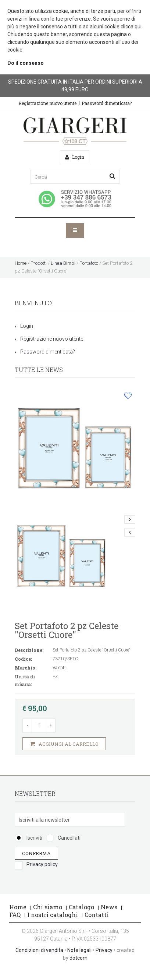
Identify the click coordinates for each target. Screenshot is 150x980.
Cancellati (69, 838)
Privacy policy (42, 864)
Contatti (97, 915)
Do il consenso (26, 63)
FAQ (15, 915)
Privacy (104, 950)
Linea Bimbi (63, 263)
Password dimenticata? (107, 103)
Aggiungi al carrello (64, 744)
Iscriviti (34, 838)
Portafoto (89, 263)
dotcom (78, 958)
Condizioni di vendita (39, 950)
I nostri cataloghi (53, 915)
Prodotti (39, 263)
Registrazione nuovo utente (47, 103)
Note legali (79, 950)
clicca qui (131, 27)
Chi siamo (48, 907)
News (109, 907)
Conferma (36, 853)
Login (27, 326)
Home (21, 263)
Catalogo (81, 907)
